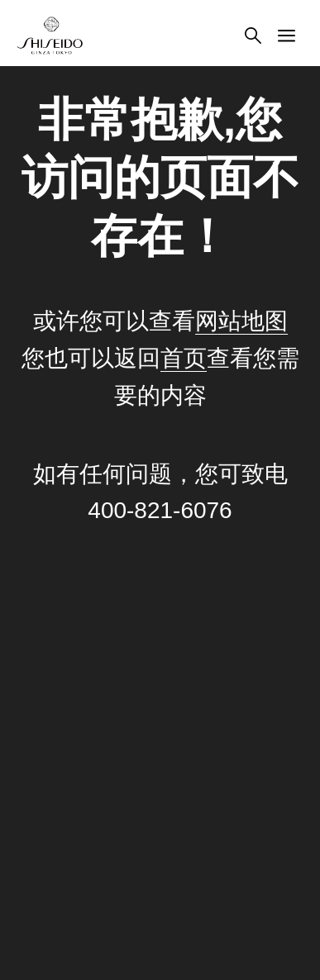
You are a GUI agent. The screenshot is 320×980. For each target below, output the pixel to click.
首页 (184, 358)
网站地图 (241, 321)
